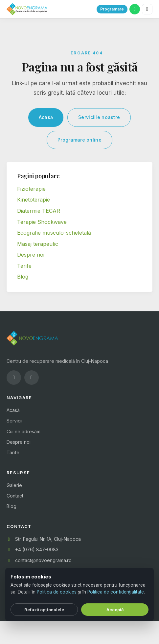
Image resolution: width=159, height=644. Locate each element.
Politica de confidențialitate (116, 592)
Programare (112, 9)
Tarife (24, 266)
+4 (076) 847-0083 (37, 549)
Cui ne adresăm (23, 431)
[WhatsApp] (135, 9)
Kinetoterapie (34, 200)
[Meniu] (147, 9)
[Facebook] (14, 378)
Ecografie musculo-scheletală (54, 233)
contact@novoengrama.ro (43, 560)
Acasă (46, 117)
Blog (23, 277)
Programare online (79, 140)
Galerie (14, 485)
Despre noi (31, 255)
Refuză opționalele (44, 610)
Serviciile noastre (99, 117)
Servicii (14, 421)
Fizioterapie (31, 189)
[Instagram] (32, 378)
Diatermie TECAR (39, 211)
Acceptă (115, 610)
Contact (15, 496)
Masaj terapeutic (38, 244)
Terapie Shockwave (42, 222)
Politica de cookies (57, 592)
